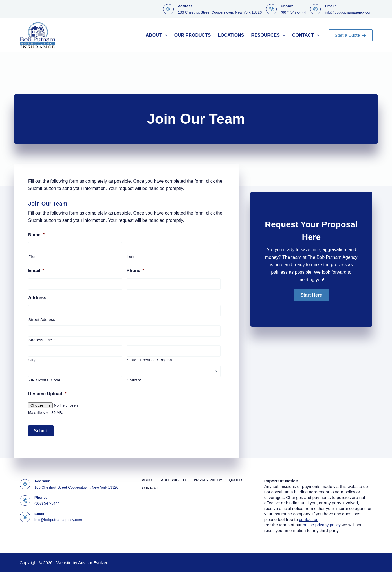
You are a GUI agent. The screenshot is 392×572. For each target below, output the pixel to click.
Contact (307, 35)
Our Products (193, 35)
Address (37, 298)
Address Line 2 (42, 340)
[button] (311, 295)
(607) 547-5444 (293, 12)
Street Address (42, 320)
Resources (269, 35)
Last (131, 257)
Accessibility (174, 480)
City (32, 360)
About (158, 35)
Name (36, 235)
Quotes (236, 480)
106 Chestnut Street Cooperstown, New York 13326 (220, 12)
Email (36, 270)
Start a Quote (351, 35)
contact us (309, 519)
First (33, 257)
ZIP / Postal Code (44, 380)
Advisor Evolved (93, 562)
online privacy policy (322, 524)
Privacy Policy (208, 480)
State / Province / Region (149, 360)
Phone (136, 270)
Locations (231, 35)
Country (134, 380)
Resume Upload (47, 394)
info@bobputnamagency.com (349, 12)
